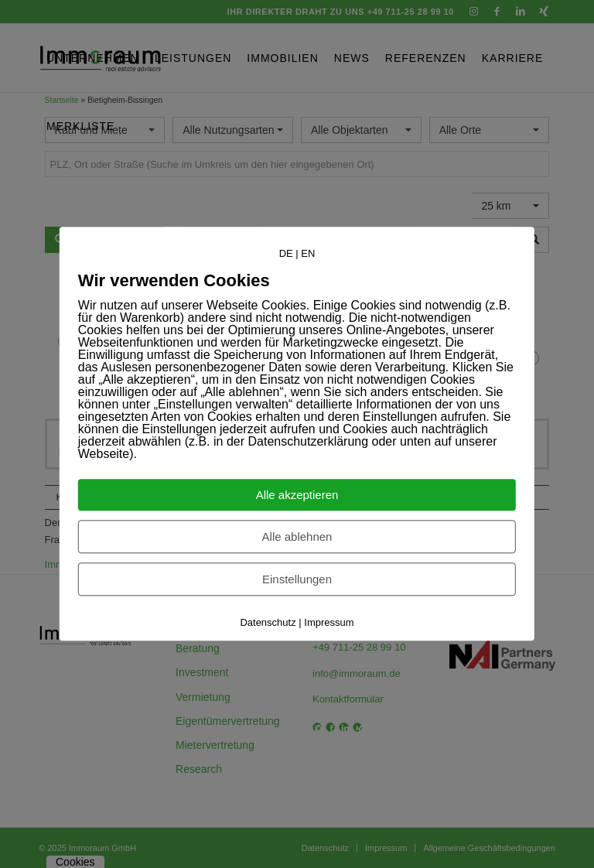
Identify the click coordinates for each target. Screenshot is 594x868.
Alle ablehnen (297, 537)
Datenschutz (268, 623)
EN (308, 253)
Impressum (329, 623)
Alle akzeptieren (297, 496)
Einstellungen (297, 580)
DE (286, 253)
